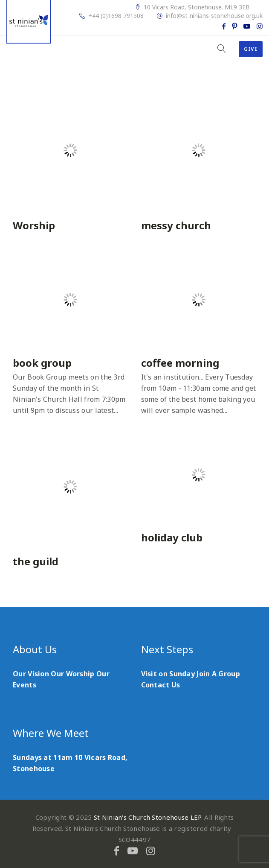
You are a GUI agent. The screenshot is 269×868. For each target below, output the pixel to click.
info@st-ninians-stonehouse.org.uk (214, 16)
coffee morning (180, 363)
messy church (176, 225)
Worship (34, 225)
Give (251, 49)
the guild (36, 561)
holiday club (172, 537)
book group (42, 363)
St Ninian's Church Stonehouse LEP (148, 817)
